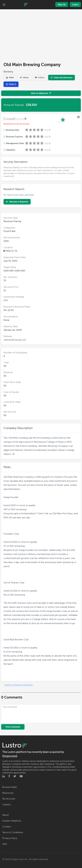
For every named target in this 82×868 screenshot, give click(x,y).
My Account (9, 799)
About (5, 815)
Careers (6, 805)
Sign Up (62, 5)
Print (10, 78)
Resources (8, 793)
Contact (7, 827)
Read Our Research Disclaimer (19, 685)
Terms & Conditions (13, 832)
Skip (48, 130)
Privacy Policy (10, 838)
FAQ (5, 844)
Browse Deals (10, 787)
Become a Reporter (17, 202)
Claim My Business (62, 78)
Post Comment (13, 727)
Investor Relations (12, 821)
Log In (75, 5)
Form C (11, 84)
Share (24, 78)
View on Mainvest (41, 93)
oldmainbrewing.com (15, 340)
